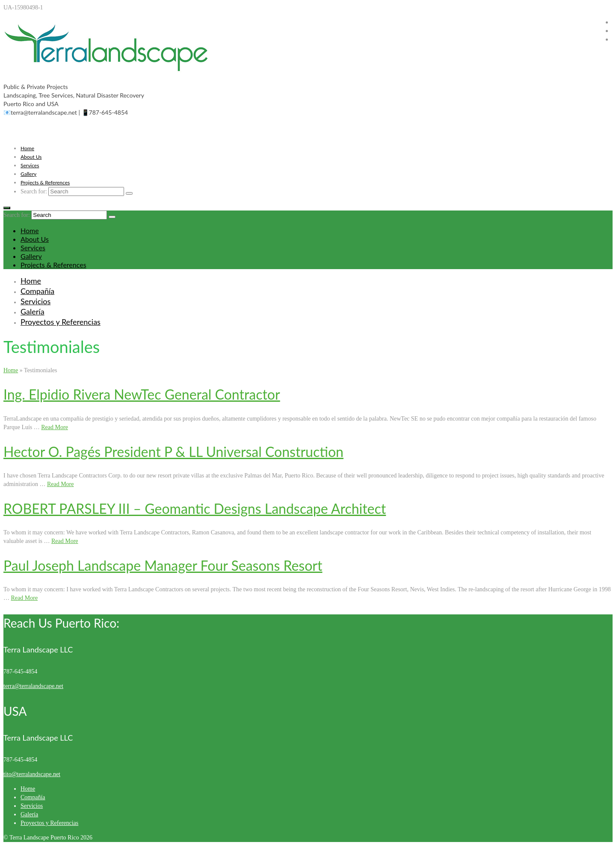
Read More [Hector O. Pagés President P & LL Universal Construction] (61, 484)
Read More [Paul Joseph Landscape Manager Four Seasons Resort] (25, 598)
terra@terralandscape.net (33, 686)
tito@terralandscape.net (32, 774)
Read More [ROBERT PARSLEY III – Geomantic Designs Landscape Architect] (65, 541)
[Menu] (7, 208)
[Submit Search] (129, 193)
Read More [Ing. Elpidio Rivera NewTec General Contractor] (55, 427)
